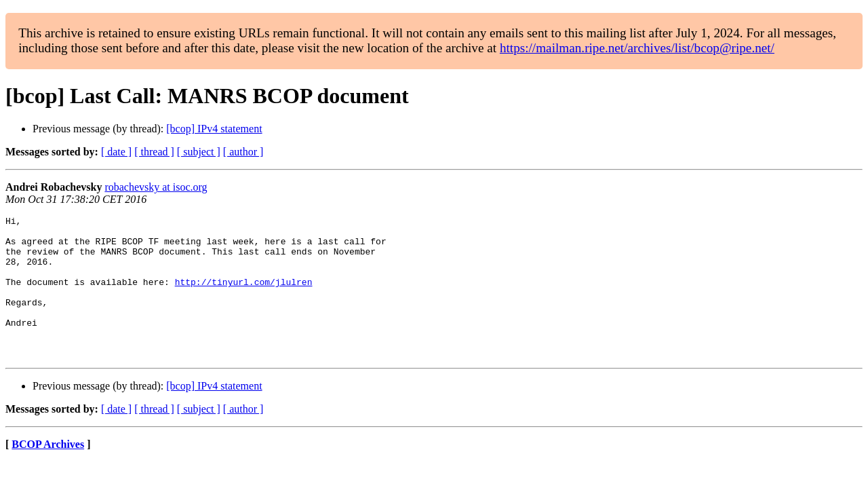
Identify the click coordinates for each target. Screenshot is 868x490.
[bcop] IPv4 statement (214, 129)
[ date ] (116, 152)
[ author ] (243, 152)
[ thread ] (154, 152)
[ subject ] (199, 152)
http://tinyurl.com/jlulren (244, 296)
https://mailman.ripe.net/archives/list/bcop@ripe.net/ (637, 48)
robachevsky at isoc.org (156, 187)
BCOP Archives (48, 473)
